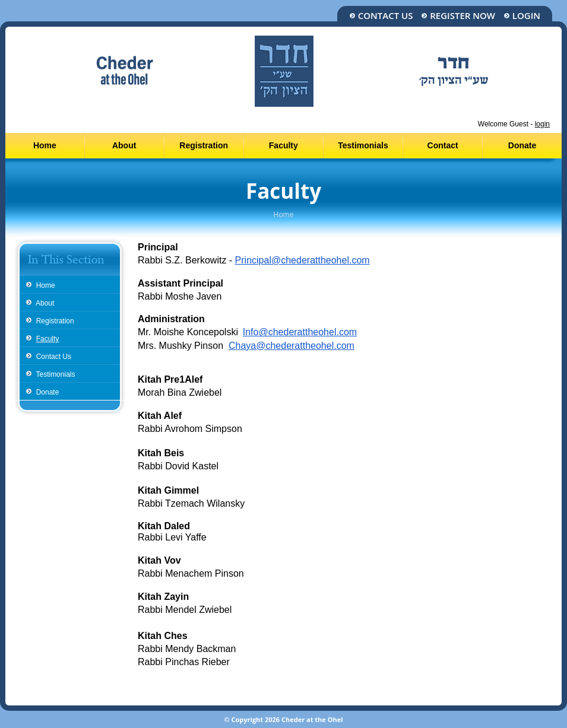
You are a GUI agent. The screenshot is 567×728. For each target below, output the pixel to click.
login (542, 124)
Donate (522, 145)
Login (522, 16)
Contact (443, 145)
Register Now (458, 16)
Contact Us (381, 16)
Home (45, 145)
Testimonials (363, 145)
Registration (204, 145)
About (124, 145)
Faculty (283, 145)
